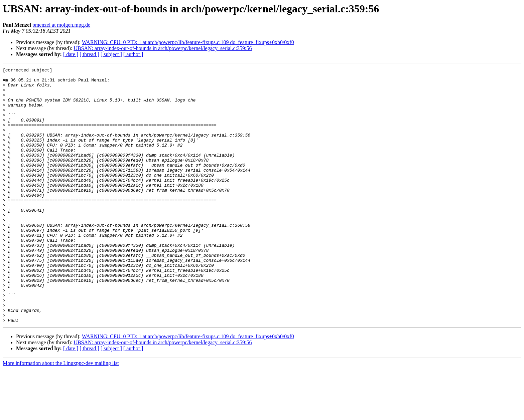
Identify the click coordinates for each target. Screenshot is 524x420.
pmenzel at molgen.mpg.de (61, 25)
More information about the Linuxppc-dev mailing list (61, 414)
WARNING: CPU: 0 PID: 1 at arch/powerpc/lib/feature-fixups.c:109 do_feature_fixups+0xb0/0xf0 (188, 42)
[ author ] (133, 54)
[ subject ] (111, 54)
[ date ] (71, 54)
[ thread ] (89, 54)
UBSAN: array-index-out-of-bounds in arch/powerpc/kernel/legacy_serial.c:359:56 (163, 48)
